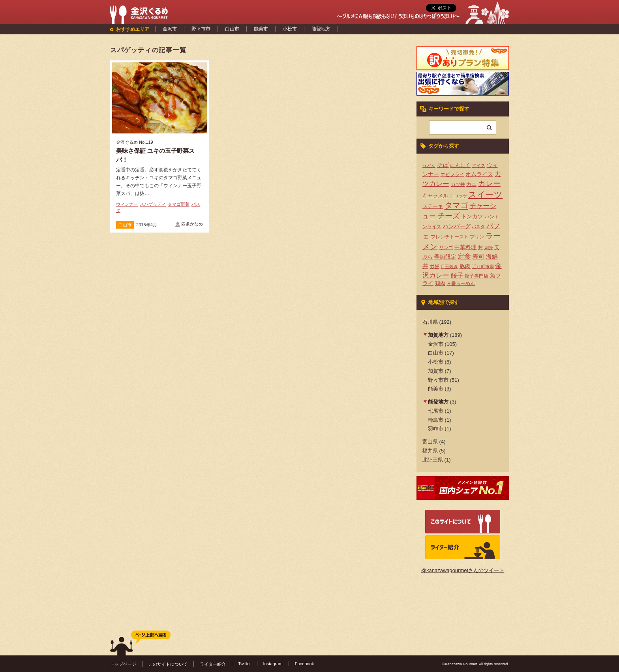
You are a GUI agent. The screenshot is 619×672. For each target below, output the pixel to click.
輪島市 (436, 420)
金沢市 (170, 29)
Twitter (245, 664)
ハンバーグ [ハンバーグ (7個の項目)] (457, 226)
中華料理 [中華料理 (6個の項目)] (465, 247)
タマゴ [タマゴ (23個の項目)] (456, 205)
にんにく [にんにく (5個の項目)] (460, 165)
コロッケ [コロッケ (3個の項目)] (458, 196)
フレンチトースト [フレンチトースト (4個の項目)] (450, 237)
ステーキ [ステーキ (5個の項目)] (433, 206)
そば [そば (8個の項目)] (443, 165)
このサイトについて (168, 664)
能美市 (261, 29)
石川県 (430, 322)
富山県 (430, 442)
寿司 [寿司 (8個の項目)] (478, 257)
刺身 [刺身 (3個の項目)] (489, 248)
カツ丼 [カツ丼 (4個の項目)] (458, 184)
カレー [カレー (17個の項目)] (489, 183)
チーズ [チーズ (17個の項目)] (449, 216)
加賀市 (436, 371)
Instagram (273, 664)
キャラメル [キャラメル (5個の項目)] (435, 196)
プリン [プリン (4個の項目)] (477, 237)
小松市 (290, 29)
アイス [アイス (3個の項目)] (479, 165)
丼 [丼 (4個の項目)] (480, 248)
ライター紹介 (213, 664)
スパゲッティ (153, 204)
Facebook (305, 664)
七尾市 (436, 411)
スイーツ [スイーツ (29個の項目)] (485, 195)
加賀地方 (438, 335)
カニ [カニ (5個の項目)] (471, 184)
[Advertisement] (260, 120)
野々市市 (201, 29)
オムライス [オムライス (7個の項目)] (479, 174)
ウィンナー (127, 204)
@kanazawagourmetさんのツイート (463, 570)
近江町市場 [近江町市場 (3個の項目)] (483, 267)
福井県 (430, 451)
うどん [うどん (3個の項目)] (429, 165)
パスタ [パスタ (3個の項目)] (478, 227)
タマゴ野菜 (179, 204)
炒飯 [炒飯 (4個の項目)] (435, 267)
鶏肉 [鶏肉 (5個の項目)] (440, 283)
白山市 (232, 29)
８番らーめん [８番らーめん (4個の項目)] (461, 283)
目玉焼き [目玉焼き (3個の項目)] (449, 267)
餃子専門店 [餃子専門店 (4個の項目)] (476, 276)
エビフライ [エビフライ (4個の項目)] (452, 175)
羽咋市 (436, 429)
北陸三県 (433, 460)
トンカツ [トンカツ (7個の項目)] (472, 216)
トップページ (123, 664)
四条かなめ (192, 224)
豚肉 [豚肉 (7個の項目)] (465, 266)
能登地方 (321, 29)
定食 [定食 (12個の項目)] (464, 256)
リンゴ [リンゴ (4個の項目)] (446, 248)
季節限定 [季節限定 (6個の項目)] (445, 257)
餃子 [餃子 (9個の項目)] (457, 275)
